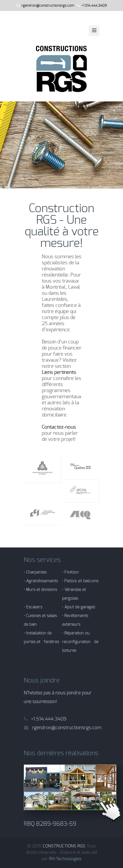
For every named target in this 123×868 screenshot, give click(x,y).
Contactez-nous (59, 427)
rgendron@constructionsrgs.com (48, 6)
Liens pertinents (59, 372)
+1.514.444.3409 (94, 6)
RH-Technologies (65, 859)
